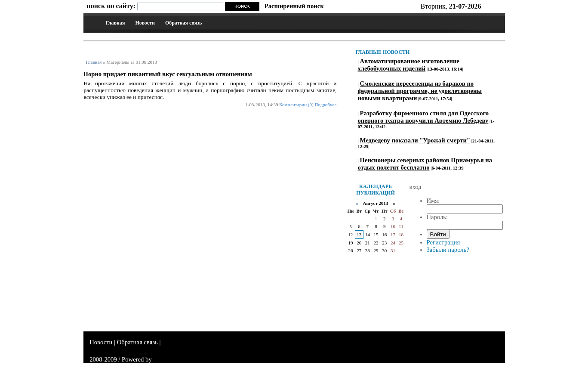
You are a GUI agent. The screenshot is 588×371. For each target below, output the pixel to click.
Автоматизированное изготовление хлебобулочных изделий (409, 65)
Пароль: (437, 217)
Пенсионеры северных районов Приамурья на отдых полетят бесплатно (425, 164)
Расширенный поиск (294, 6)
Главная (115, 23)
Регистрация (443, 242)
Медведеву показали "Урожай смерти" (415, 140)
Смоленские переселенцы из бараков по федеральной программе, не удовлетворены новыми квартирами (420, 91)
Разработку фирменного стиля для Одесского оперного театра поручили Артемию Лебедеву (423, 117)
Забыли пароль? (448, 250)
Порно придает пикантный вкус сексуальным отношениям (168, 74)
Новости (145, 23)
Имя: (433, 201)
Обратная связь (183, 23)
